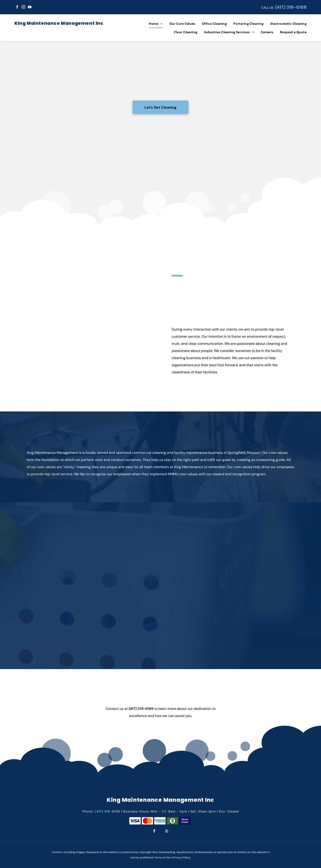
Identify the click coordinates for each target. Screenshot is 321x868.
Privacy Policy (182, 858)
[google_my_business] (36, 7)
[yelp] (167, 832)
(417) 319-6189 (291, 7)
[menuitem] (152, 24)
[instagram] (23, 7)
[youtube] (30, 7)
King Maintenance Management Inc (59, 23)
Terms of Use (163, 858)
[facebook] (17, 7)
